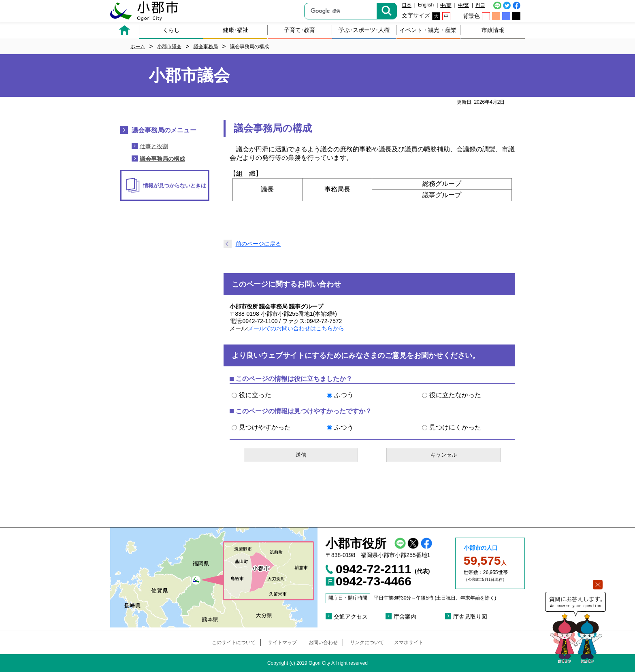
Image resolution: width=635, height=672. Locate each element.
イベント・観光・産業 (428, 30)
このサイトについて (234, 642)
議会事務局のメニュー (164, 130)
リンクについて (367, 642)
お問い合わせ (323, 642)
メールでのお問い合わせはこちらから (296, 328)
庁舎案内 (405, 617)
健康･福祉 (235, 30)
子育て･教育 (299, 30)
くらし (171, 30)
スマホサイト (409, 642)
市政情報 (493, 30)
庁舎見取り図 (470, 617)
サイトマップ (282, 642)
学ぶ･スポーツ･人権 (364, 30)
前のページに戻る (258, 244)
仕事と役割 (154, 146)
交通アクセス (351, 617)
